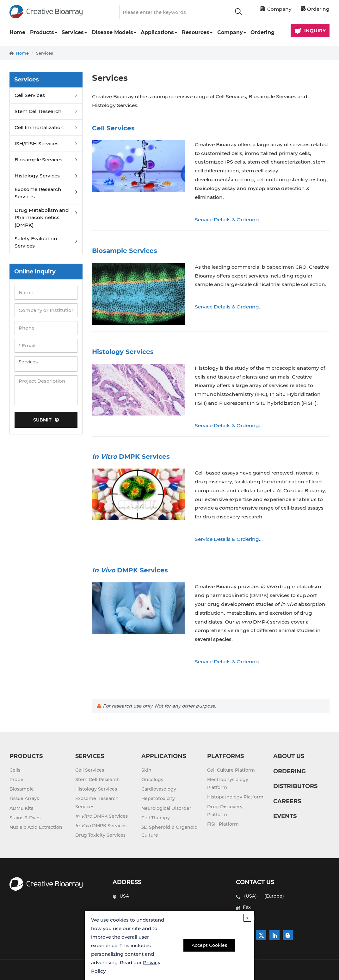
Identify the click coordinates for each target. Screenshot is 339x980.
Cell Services (30, 95)
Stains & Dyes (25, 818)
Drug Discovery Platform (225, 811)
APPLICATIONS (164, 756)
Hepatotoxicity (158, 798)
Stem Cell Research (38, 111)
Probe (16, 780)
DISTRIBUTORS (295, 786)
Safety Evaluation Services (36, 242)
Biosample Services (38, 160)
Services (73, 32)
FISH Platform (223, 824)
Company (230, 32)
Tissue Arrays (24, 798)
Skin (146, 770)
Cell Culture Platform (231, 770)
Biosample (22, 789)
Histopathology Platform (235, 797)
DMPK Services (102, 816)
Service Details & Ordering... (229, 220)
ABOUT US (289, 756)
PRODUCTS (26, 756)
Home (17, 32)
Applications (157, 32)
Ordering (315, 9)
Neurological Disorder (166, 808)
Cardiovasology (159, 789)
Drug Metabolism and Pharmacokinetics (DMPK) (42, 218)
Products (42, 32)
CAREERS (287, 801)
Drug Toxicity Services (100, 835)
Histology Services (37, 176)
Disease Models (112, 32)
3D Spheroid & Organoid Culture (169, 831)
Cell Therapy (156, 818)
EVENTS (285, 816)
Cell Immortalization (39, 127)
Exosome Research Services (38, 193)
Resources (196, 32)
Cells (15, 770)
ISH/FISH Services (37, 143)
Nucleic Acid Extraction (36, 827)
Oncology (152, 780)
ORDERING (290, 771)
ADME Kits (21, 808)
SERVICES (90, 756)
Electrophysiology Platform (228, 783)
